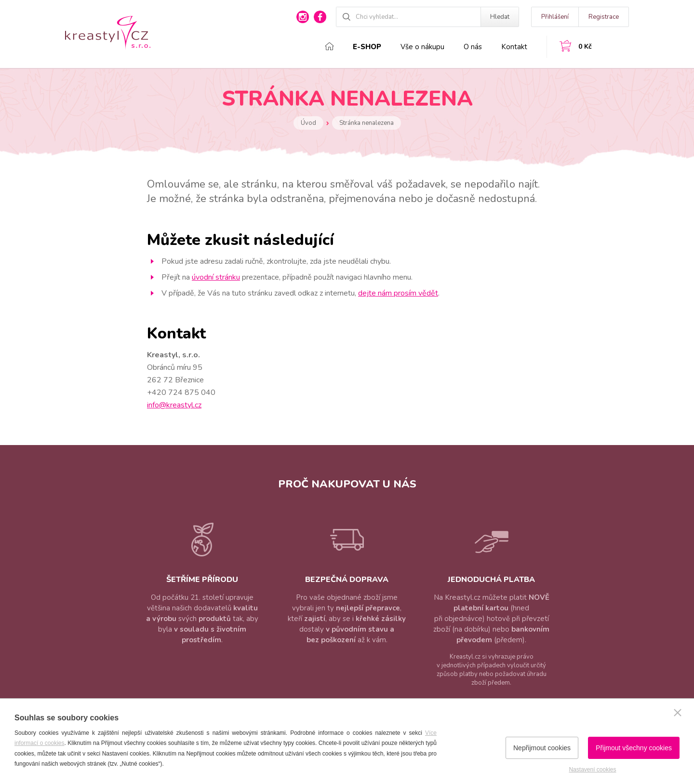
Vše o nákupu (422, 47)
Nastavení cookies (592, 770)
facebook (320, 17)
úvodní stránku (216, 277)
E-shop (367, 47)
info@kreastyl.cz (174, 405)
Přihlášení (555, 17)
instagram (303, 17)
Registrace (604, 17)
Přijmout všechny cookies (634, 748)
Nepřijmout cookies (542, 748)
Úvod (308, 123)
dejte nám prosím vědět (398, 293)
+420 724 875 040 (181, 392)
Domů (329, 46)
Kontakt (514, 47)
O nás (473, 47)
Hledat (500, 17)
